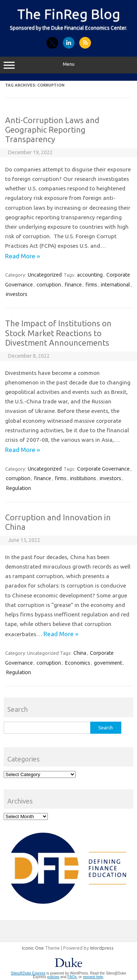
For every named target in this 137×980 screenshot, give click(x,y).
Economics (77, 663)
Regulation (18, 488)
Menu (68, 65)
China (80, 653)
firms (91, 285)
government (108, 663)
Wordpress (102, 948)
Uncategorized (45, 275)
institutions (83, 478)
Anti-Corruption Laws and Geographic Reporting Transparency (52, 130)
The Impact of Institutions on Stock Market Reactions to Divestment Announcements (58, 333)
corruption (49, 285)
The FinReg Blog (69, 14)
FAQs (72, 977)
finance (73, 285)
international (115, 285)
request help (93, 977)
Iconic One (33, 948)
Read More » (22, 256)
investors (17, 294)
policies (53, 977)
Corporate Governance (103, 469)
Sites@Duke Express (28, 973)
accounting (90, 275)
